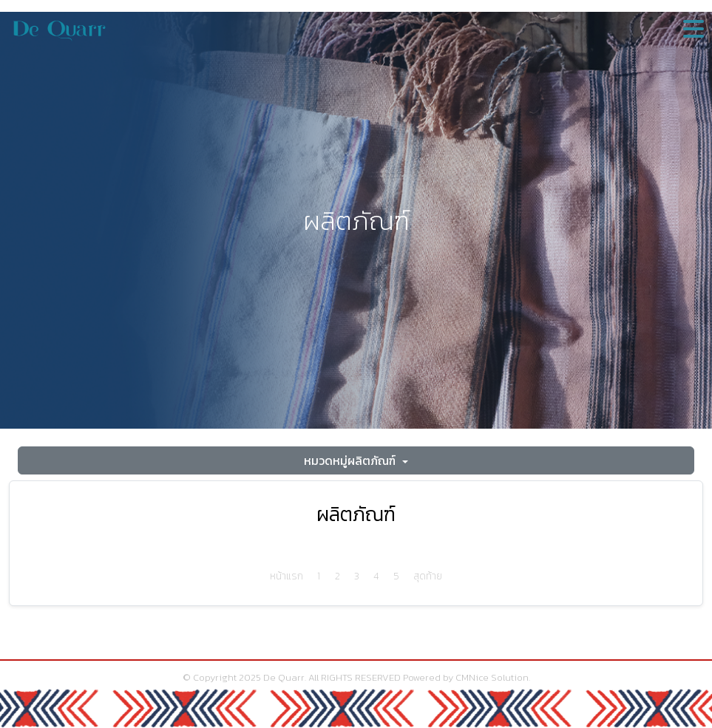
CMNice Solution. (493, 677)
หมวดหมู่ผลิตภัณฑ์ (351, 460)
